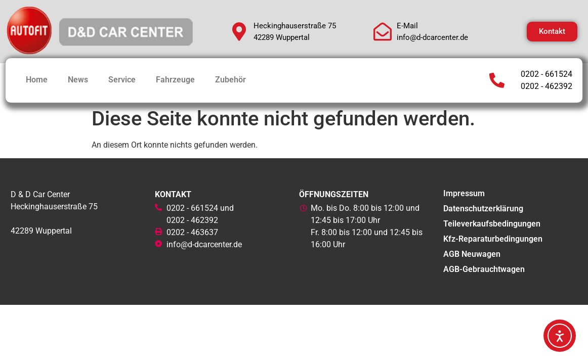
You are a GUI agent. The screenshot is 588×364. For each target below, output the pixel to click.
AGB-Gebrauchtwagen (484, 269)
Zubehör (230, 80)
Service (122, 80)
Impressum (464, 193)
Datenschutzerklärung (483, 209)
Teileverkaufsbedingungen (492, 224)
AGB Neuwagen (472, 254)
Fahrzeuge (175, 80)
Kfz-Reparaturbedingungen (493, 239)
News (78, 80)
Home (37, 80)
